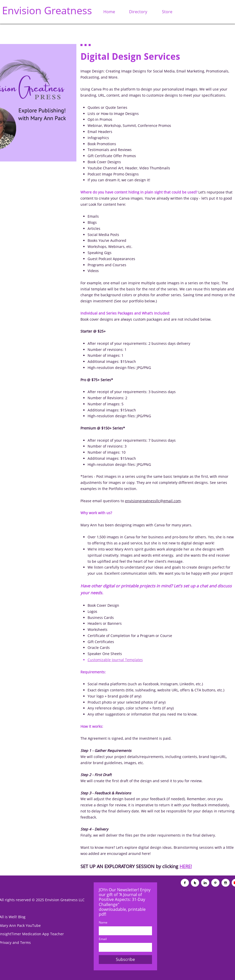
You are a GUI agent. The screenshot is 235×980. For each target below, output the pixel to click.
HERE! (186, 866)
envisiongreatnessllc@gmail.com (153, 501)
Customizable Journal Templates (115, 660)
